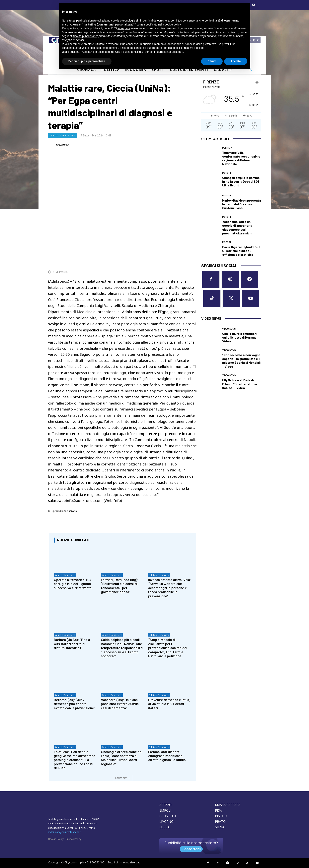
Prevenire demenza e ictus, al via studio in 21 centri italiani (169, 704)
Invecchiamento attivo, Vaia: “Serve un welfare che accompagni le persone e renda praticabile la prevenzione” (169, 588)
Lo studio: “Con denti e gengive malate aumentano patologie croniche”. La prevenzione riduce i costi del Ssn (75, 760)
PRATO (220, 822)
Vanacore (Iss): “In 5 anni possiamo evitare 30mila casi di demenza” (120, 704)
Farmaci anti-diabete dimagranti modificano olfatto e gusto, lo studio (167, 756)
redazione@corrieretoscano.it (65, 832)
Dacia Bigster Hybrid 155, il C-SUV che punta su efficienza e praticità (241, 251)
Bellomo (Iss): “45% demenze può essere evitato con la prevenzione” (75, 704)
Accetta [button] (236, 61)
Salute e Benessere (63, 135)
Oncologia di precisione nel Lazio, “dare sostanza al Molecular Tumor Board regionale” (122, 758)
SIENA (220, 827)
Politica (227, 148)
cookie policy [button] (173, 24)
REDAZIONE (62, 145)
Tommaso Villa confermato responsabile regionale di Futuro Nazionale (241, 158)
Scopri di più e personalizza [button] (87, 61)
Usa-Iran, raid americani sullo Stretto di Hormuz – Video (240, 337)
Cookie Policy (56, 839)
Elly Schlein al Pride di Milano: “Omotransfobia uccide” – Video (240, 384)
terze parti (124, 28)
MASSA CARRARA (228, 805)
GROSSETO (168, 816)
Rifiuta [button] (212, 61)
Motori (227, 173)
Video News (229, 329)
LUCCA (164, 827)
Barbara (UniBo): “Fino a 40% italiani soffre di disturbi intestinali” (72, 644)
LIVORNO (166, 822)
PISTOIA (221, 816)
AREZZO (165, 805)
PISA (218, 810)
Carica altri (123, 778)
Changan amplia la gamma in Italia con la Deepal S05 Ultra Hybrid (241, 181)
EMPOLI (165, 810)
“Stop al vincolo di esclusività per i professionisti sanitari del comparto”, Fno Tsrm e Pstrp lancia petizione (168, 648)
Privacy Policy (74, 839)
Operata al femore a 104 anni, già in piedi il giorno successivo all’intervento (73, 584)
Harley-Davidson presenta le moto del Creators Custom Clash (242, 204)
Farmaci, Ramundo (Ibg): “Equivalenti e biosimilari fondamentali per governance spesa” (120, 586)
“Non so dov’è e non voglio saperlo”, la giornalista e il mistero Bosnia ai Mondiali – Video (241, 361)
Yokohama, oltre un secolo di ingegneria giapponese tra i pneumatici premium (237, 227)
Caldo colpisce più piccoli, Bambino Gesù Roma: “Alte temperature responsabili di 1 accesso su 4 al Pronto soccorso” (122, 648)
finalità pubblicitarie (85, 36)
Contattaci (191, 849)
